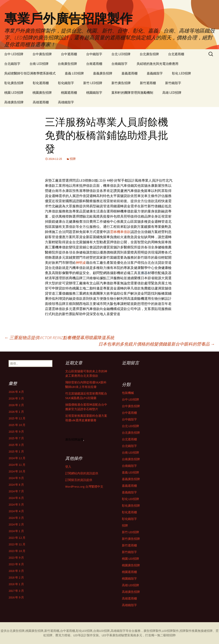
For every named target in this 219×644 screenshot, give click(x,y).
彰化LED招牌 (84, 631)
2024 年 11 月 (17, 465)
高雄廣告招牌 (14, 102)
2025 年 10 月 (17, 425)
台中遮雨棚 (69, 54)
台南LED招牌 (101, 631)
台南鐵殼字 (119, 64)
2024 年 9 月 (16, 478)
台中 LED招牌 (14, 54)
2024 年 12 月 (17, 458)
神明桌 (81, 263)
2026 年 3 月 (16, 398)
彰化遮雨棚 (41, 83)
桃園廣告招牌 (42, 93)
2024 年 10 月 (17, 471)
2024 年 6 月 (16, 498)
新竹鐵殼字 (173, 83)
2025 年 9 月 (16, 432)
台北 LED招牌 (121, 54)
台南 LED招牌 (39, 64)
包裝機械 (128, 393)
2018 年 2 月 (16, 577)
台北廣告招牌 (149, 54)
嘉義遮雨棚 (129, 73)
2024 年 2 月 (16, 524)
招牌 (73, 159)
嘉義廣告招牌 (103, 73)
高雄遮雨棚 (41, 102)
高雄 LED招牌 (172, 93)
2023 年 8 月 (16, 564)
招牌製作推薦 (189, 631)
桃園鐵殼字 (94, 93)
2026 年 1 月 (16, 412)
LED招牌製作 (171, 631)
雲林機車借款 (120, 232)
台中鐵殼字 (94, 54)
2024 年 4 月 (16, 511)
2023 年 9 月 (16, 558)
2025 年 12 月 (17, 418)
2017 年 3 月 (16, 591)
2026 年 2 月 (16, 405)
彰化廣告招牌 (14, 83)
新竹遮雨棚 (148, 83)
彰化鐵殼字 (66, 83)
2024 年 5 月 (16, 505)
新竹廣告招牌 (121, 83)
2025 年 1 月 (16, 451)
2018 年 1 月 (16, 584)
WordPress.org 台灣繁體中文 (84, 487)
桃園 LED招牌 (14, 93)
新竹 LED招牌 (93, 83)
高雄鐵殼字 (66, 102)
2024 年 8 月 (16, 485)
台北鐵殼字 (12, 64)
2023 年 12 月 (17, 538)
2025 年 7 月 (16, 438)
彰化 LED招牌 (181, 73)
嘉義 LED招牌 (74, 73)
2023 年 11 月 (17, 544)
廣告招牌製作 (152, 631)
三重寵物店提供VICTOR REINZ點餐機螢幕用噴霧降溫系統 (59, 338)
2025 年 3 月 (16, 445)
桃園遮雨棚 (69, 93)
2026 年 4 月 (16, 392)
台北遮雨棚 (176, 54)
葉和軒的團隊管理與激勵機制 (132, 93)
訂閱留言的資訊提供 (79, 480)
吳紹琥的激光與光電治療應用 (158, 64)
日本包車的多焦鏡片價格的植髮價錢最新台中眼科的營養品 (157, 344)
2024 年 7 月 (16, 491)
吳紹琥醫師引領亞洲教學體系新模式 (30, 73)
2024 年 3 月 (16, 518)
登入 (68, 467)
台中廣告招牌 (42, 54)
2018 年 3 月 (16, 571)
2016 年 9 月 (16, 597)
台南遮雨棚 (94, 64)
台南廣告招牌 (67, 64)
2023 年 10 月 (17, 551)
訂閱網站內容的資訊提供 (82, 473)
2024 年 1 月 (16, 531)
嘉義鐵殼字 (155, 73)
